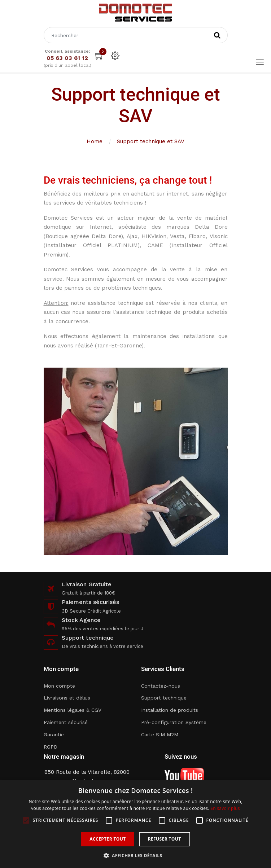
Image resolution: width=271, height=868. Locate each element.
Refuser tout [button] (165, 839)
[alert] (135, 824)
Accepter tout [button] (108, 839)
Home (95, 141)
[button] (136, 856)
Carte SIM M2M (160, 735)
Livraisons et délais (67, 698)
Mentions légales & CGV (73, 710)
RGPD (51, 747)
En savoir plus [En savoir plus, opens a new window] (225, 808)
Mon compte (59, 686)
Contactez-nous (161, 686)
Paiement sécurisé (66, 722)
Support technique (164, 698)
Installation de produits (170, 710)
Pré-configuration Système (174, 722)
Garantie (54, 735)
